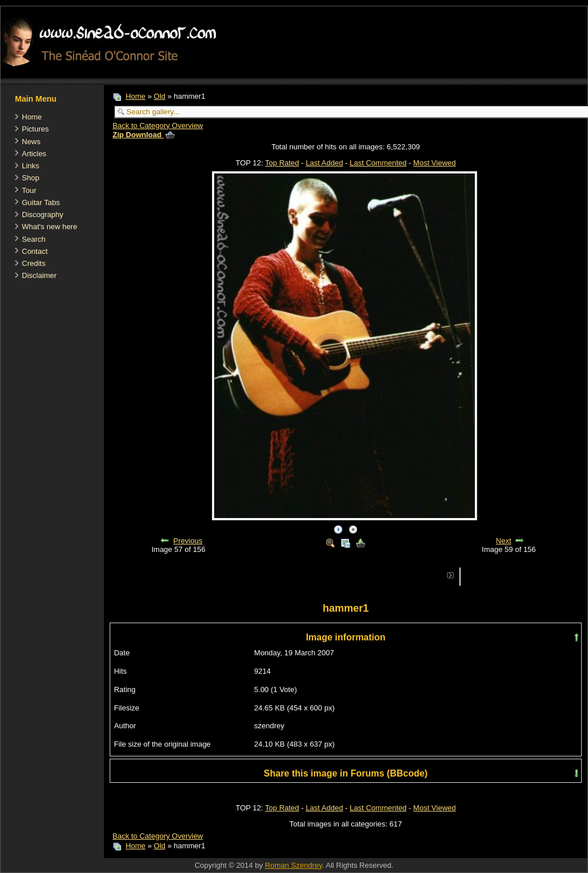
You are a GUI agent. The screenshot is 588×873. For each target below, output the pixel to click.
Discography (42, 215)
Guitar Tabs (41, 202)
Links (30, 166)
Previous (188, 541)
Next (504, 541)
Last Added (324, 163)
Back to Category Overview (158, 125)
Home (32, 117)
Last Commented (378, 163)
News (31, 142)
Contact (35, 251)
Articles (34, 154)
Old (160, 96)
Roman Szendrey (293, 865)
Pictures (35, 129)
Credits (34, 263)
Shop (30, 178)
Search (34, 239)
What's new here (49, 227)
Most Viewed (435, 163)
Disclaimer (39, 275)
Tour (29, 190)
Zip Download (144, 135)
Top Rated (282, 163)
